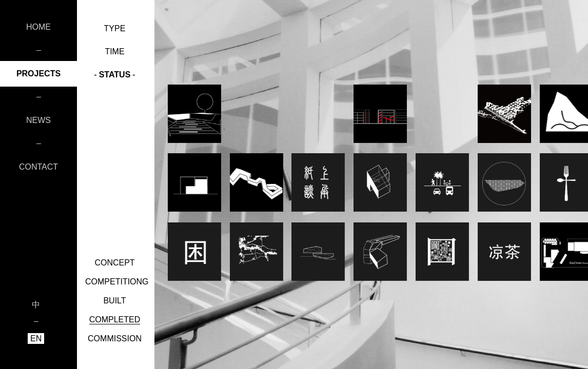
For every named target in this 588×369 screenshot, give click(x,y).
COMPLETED (115, 320)
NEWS (38, 120)
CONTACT (38, 167)
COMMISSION (115, 339)
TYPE (114, 28)
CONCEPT (114, 263)
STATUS (114, 75)
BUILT (114, 301)
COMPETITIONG (117, 282)
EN (36, 339)
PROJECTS (38, 74)
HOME (38, 27)
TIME (115, 52)
